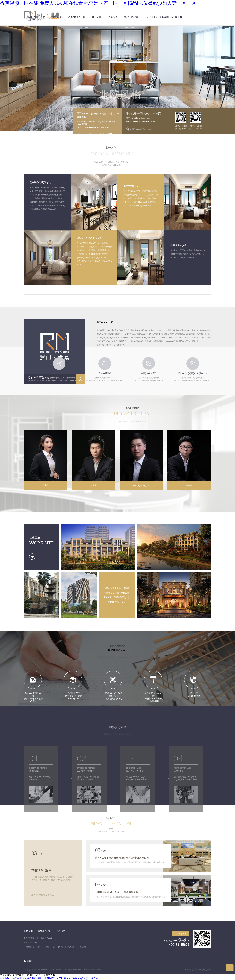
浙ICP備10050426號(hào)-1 (91, 969)
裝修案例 (28, 931)
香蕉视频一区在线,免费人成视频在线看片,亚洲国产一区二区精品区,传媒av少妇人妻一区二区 (98, 3)
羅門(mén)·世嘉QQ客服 (141, 129)
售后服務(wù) (44, 931)
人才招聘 (61, 931)
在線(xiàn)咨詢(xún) (183, 934)
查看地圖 (83, 947)
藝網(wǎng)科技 (205, 969)
